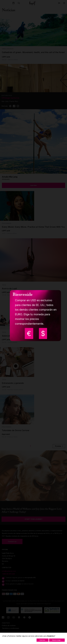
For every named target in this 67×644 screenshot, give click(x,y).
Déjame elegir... (57, 640)
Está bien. (43, 640)
